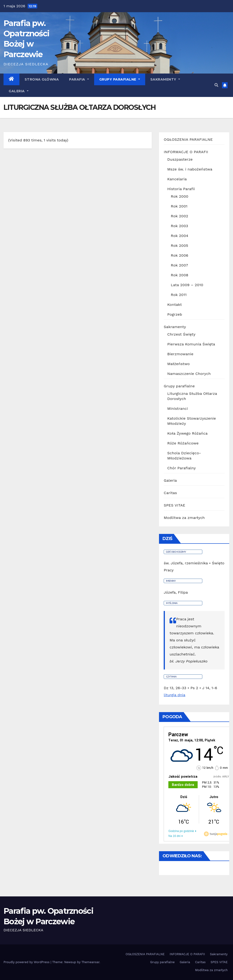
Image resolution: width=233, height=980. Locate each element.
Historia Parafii (181, 189)
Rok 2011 (179, 295)
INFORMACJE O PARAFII (186, 152)
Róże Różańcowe (183, 443)
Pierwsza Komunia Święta (191, 344)
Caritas (170, 493)
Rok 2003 (179, 226)
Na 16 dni (174, 836)
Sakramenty (165, 79)
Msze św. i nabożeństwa (190, 169)
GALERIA (19, 91)
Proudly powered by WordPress (27, 962)
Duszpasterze (180, 159)
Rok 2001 (179, 206)
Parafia (79, 79)
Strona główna (42, 79)
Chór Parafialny (181, 468)
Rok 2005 (179, 246)
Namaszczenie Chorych (189, 374)
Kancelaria (177, 179)
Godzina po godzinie (181, 831)
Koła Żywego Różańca (187, 433)
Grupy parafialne (120, 79)
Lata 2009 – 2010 (187, 285)
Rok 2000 (179, 196)
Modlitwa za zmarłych (184, 518)
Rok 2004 (179, 236)
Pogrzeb (175, 314)
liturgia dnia (174, 695)
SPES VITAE (174, 505)
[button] (216, 85)
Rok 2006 (179, 255)
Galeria (170, 480)
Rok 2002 (179, 216)
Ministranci (178, 409)
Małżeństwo (178, 364)
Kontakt (174, 305)
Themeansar (91, 962)
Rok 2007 (179, 265)
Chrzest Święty (181, 334)
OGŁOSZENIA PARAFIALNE (188, 139)
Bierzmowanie (180, 354)
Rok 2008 (179, 275)
